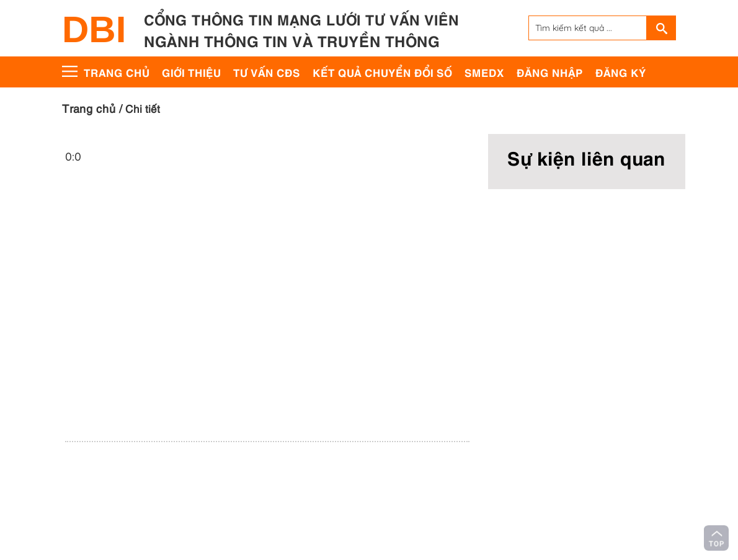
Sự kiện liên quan (586, 157)
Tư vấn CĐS (267, 72)
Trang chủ (117, 72)
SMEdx (484, 72)
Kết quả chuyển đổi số (382, 72)
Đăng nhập (550, 72)
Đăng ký (621, 72)
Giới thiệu (191, 72)
